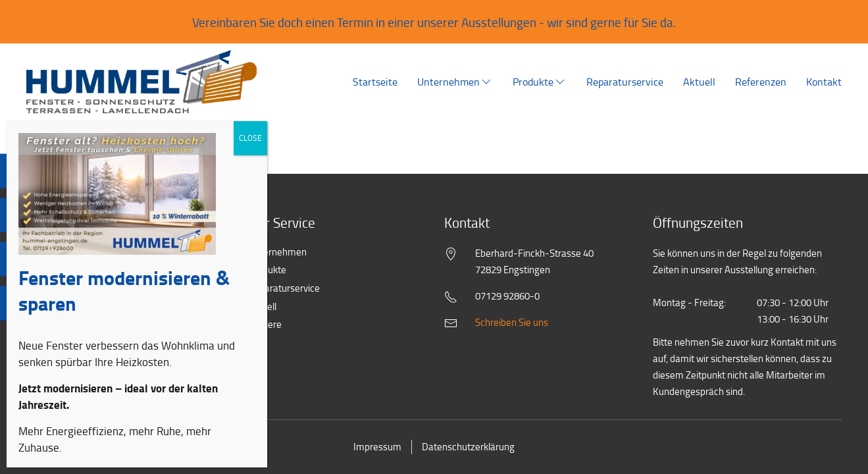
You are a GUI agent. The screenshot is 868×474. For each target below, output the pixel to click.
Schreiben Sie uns (512, 322)
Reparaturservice (625, 82)
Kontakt (824, 82)
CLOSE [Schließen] (250, 152)
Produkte (540, 82)
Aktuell (699, 82)
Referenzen (761, 82)
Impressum (377, 447)
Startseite (375, 82)
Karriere (258, 325)
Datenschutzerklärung (468, 447)
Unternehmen (455, 82)
